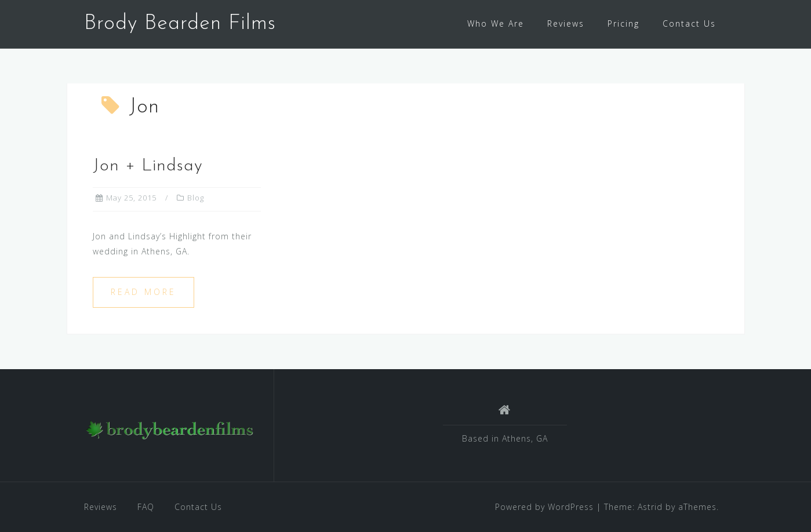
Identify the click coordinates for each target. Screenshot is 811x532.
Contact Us (689, 23)
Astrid (650, 507)
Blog (196, 198)
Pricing (623, 23)
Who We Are (496, 23)
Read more (143, 292)
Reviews (566, 23)
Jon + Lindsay (148, 166)
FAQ (146, 507)
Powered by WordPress (544, 507)
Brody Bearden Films (180, 24)
